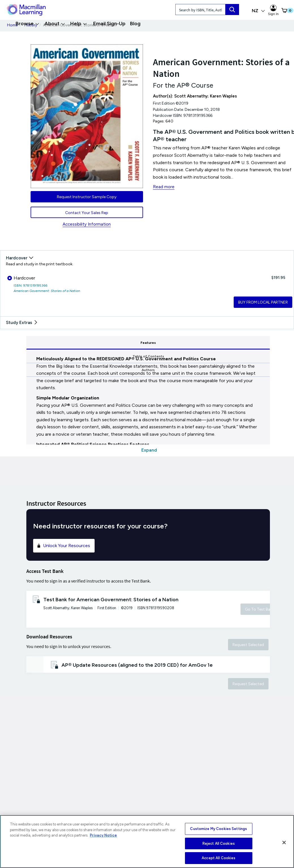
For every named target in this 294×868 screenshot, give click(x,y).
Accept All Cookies (219, 858)
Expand (149, 450)
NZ (258, 11)
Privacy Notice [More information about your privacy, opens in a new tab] (103, 835)
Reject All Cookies (219, 843)
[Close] (284, 842)
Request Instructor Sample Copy (87, 197)
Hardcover (21, 278)
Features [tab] (67, 343)
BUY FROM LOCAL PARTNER (263, 302)
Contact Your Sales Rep (87, 213)
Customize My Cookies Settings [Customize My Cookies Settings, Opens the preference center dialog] (219, 829)
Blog (135, 24)
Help (79, 24)
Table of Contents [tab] (149, 343)
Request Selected (248, 645)
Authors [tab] (230, 343)
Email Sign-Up (109, 24)
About (55, 24)
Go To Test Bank (260, 609)
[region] (147, 841)
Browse (27, 24)
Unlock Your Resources (63, 546)
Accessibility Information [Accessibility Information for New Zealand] (87, 224)
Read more (164, 187)
